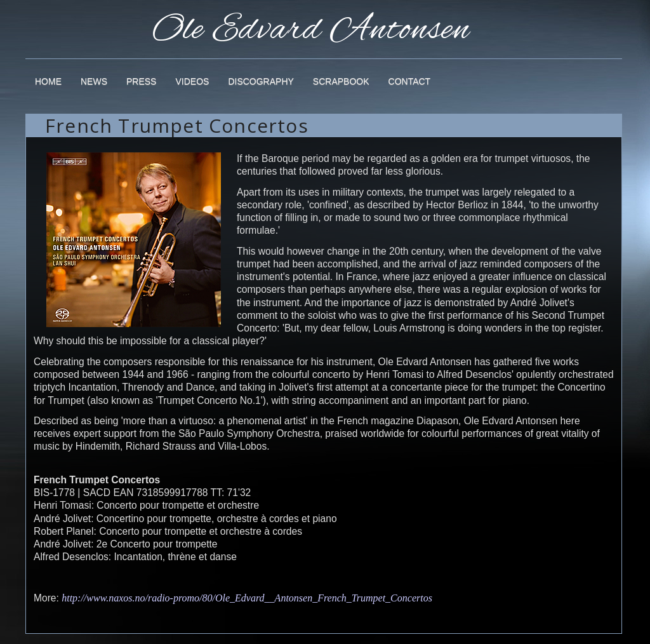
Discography (261, 81)
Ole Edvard (311, 22)
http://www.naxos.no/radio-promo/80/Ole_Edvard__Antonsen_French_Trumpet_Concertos (247, 598)
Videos (192, 81)
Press (141, 81)
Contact (410, 81)
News (94, 81)
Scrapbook (341, 81)
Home (48, 81)
